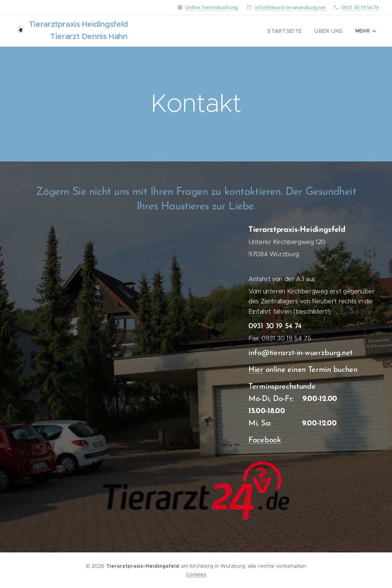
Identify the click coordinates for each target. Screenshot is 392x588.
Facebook (265, 440)
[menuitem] (224, 31)
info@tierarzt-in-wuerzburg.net (290, 7)
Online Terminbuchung (212, 7)
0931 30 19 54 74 (360, 7)
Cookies (196, 574)
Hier (256, 370)
